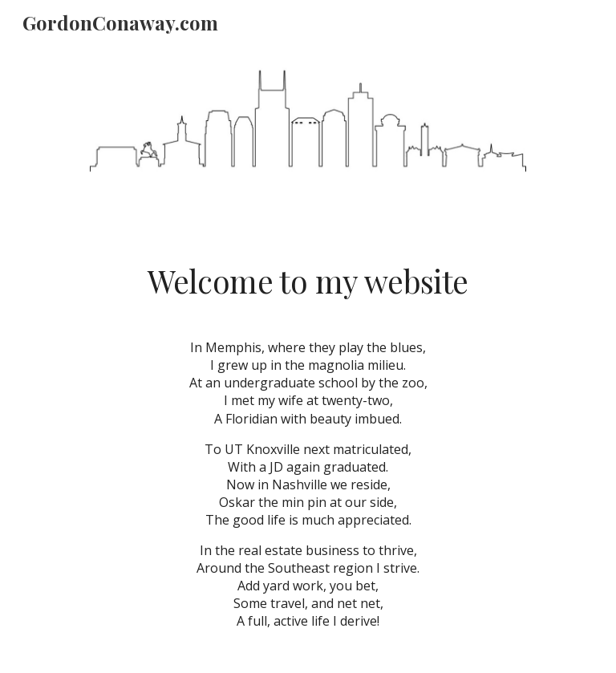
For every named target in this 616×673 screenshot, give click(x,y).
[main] (308, 282)
